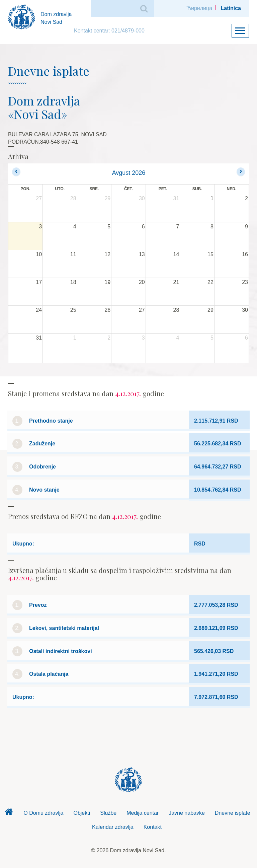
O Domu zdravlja (43, 813)
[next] (241, 172)
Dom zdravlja (8, 814)
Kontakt (153, 827)
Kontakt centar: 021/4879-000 (109, 31)
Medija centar (143, 813)
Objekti (82, 813)
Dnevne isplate (233, 813)
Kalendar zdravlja (113, 827)
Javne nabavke (187, 813)
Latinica (231, 8)
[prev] (16, 172)
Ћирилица (199, 8)
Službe (108, 813)
